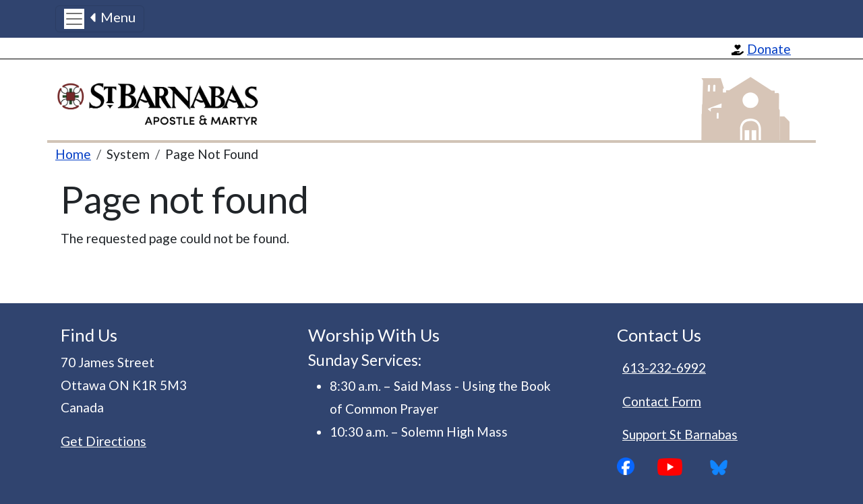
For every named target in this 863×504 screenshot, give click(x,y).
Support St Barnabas (680, 434)
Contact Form (662, 401)
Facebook (637, 466)
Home (73, 154)
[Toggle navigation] (100, 19)
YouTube (680, 467)
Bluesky (723, 467)
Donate (769, 49)
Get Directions (103, 441)
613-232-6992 (664, 368)
